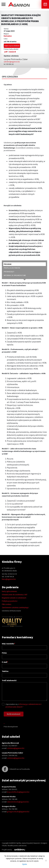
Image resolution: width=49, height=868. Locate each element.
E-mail (24, 664)
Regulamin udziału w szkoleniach (14, 598)
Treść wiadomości (24, 690)
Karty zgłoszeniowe (9, 591)
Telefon (24, 673)
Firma (24, 655)
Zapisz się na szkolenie (12, 46)
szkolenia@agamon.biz (12, 62)
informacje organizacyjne (15, 275)
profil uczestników (12, 268)
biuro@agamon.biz (9, 579)
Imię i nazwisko (24, 646)
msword (12, 52)
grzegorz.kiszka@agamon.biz (18, 812)
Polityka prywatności (10, 601)
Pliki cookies (7, 604)
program (8, 264)
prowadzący (9, 272)
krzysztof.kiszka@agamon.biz (18, 792)
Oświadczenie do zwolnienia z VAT (15, 595)
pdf (6, 52)
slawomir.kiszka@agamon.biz (18, 802)
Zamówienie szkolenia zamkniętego (15, 607)
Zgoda (24, 864)
